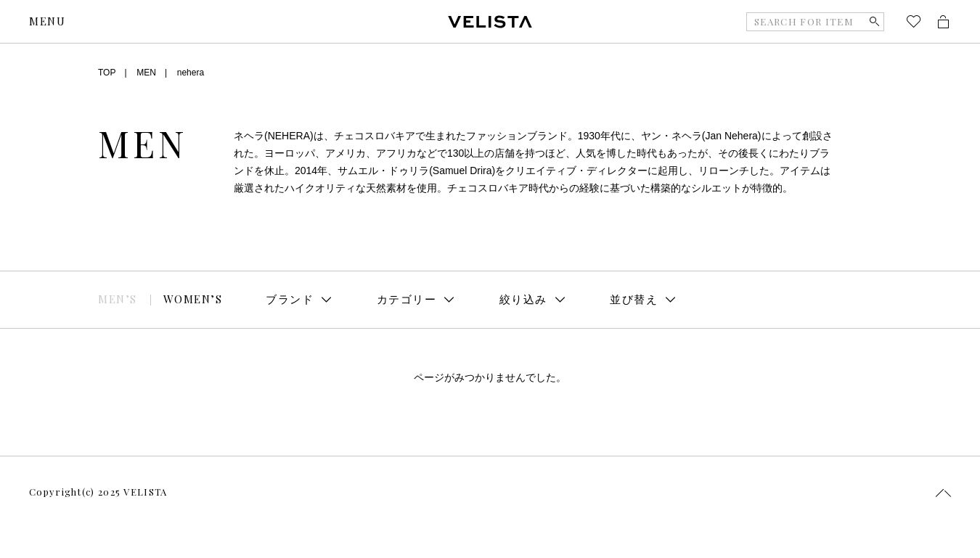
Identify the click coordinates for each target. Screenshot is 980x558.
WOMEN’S (193, 299)
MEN (146, 73)
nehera (191, 73)
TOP (107, 73)
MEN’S (118, 299)
